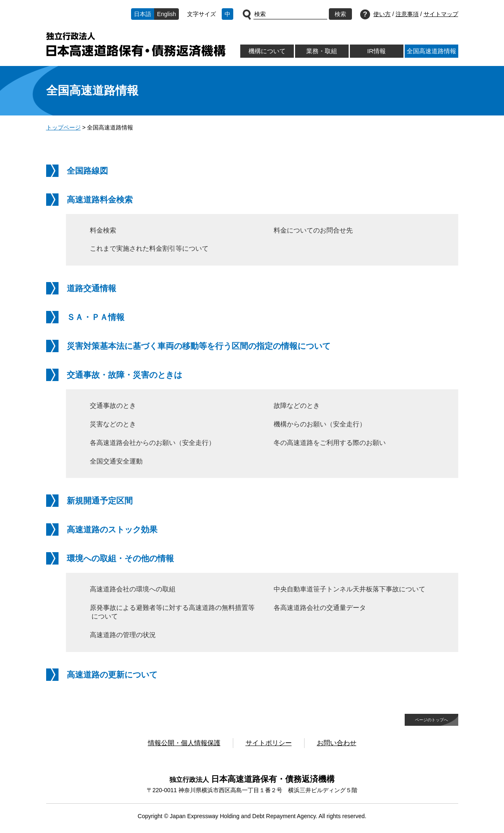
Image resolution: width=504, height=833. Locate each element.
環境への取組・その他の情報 (120, 558)
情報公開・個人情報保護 (184, 743)
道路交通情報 (91, 288)
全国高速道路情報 (431, 51)
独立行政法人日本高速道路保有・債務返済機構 (136, 44)
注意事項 (407, 14)
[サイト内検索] (290, 14)
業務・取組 (322, 51)
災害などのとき (113, 424)
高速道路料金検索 (100, 200)
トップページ (63, 127)
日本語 (143, 14)
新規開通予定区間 (100, 501)
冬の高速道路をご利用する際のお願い (330, 443)
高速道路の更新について (112, 675)
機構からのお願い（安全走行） (320, 424)
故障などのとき (297, 406)
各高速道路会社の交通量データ (320, 608)
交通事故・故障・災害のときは (124, 375)
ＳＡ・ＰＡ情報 (96, 317)
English (166, 14)
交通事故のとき (113, 406)
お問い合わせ (337, 743)
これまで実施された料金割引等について (149, 248)
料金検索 (103, 230)
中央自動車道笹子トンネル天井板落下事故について (349, 589)
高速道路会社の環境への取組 (133, 589)
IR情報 (376, 51)
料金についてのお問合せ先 (313, 230)
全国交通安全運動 (116, 461)
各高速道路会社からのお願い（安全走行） (152, 443)
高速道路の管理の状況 (123, 635)
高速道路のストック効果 (112, 529)
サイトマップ (441, 14)
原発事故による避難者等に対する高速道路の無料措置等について (172, 612)
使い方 (382, 14)
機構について (267, 51)
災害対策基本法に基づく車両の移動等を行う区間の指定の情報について (199, 346)
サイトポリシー (269, 743)
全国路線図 (87, 171)
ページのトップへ (431, 720)
